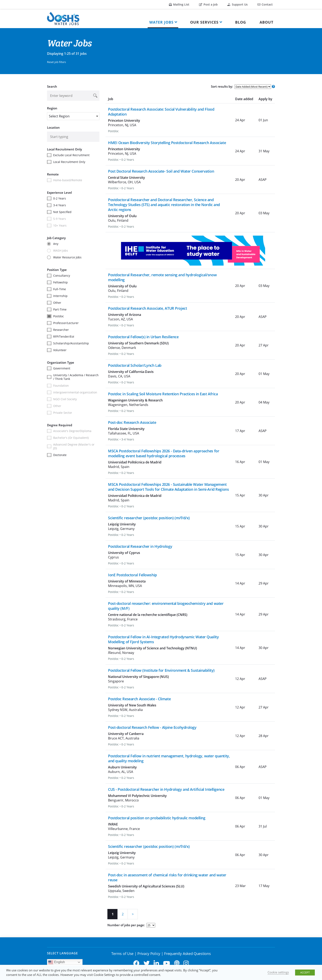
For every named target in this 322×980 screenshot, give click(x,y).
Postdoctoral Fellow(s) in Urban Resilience (143, 337)
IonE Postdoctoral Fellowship (132, 575)
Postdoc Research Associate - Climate (139, 699)
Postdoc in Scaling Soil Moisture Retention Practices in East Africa (163, 394)
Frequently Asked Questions (187, 954)
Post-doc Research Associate (132, 422)
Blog (241, 22)
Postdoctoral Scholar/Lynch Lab (135, 365)
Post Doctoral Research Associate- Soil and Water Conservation (161, 171)
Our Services (204, 22)
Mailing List (179, 4)
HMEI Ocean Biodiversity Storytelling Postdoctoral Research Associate (167, 143)
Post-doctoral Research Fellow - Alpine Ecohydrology (152, 727)
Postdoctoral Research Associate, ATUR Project (147, 308)
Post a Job (208, 4)
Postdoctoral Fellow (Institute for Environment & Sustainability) (161, 670)
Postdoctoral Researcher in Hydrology (140, 546)
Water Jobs (161, 22)
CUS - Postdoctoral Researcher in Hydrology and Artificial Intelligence (166, 789)
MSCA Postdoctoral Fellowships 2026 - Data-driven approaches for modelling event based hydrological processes (164, 453)
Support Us (237, 4)
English (57, 962)
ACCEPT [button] (305, 972)
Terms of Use (122, 954)
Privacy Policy (149, 954)
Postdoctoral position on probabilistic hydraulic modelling (157, 818)
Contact (265, 4)
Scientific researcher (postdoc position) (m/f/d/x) (149, 518)
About (266, 22)
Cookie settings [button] (278, 972)
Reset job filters (56, 62)
